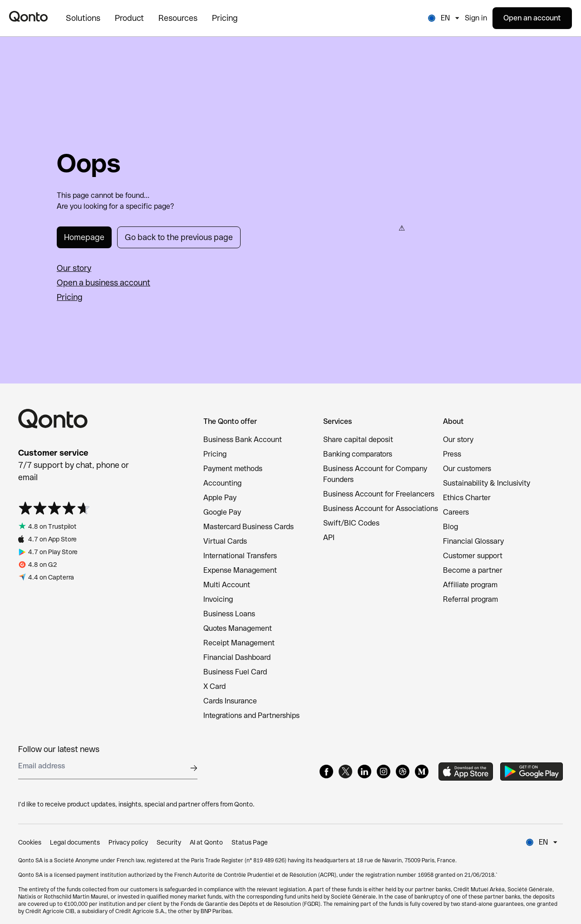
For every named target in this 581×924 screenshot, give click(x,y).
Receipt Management (239, 643)
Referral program (470, 599)
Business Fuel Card (235, 672)
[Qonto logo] (28, 16)
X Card (214, 686)
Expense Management (240, 570)
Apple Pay (220, 498)
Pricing (70, 297)
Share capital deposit (358, 440)
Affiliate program (470, 585)
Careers (456, 512)
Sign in (476, 18)
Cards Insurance (230, 701)
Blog (451, 527)
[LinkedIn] (364, 772)
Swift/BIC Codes (351, 523)
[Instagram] (384, 772)
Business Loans (229, 614)
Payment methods (233, 469)
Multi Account (227, 585)
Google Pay (222, 512)
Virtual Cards (225, 541)
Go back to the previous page (179, 237)
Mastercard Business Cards (249, 527)
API (329, 538)
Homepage (84, 237)
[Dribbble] (403, 772)
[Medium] (422, 772)
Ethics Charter (467, 498)
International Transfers (240, 556)
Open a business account (103, 283)
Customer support (473, 556)
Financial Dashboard (237, 657)
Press (452, 454)
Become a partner (473, 570)
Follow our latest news (59, 749)
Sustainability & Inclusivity (487, 483)
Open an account (532, 18)
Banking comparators (358, 454)
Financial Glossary (473, 541)
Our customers (467, 469)
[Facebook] (326, 772)
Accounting (222, 483)
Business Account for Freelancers (379, 494)
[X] (345, 772)
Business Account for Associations (381, 509)
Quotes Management (238, 628)
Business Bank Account (243, 440)
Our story (74, 268)
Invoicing (218, 599)
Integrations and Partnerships (251, 715)
